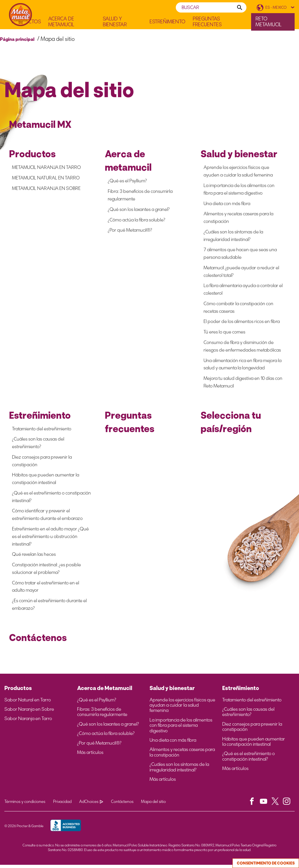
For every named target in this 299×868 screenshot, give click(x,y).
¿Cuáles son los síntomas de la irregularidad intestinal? (233, 236)
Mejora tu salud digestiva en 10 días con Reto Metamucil (243, 384)
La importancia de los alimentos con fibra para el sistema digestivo (239, 189)
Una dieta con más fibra (227, 204)
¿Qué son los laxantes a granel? (139, 209)
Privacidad (63, 805)
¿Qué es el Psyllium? (127, 181)
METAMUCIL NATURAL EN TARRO (46, 178)
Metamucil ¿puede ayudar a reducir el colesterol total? (241, 272)
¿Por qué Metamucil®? (130, 230)
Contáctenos (125, 805)
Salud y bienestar (172, 691)
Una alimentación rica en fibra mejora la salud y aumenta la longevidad (242, 365)
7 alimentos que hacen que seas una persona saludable (240, 254)
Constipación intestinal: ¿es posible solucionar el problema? (46, 571)
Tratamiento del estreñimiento (42, 430)
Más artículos (90, 756)
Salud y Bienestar (115, 22)
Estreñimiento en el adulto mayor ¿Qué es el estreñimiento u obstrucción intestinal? (50, 539)
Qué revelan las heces (34, 557)
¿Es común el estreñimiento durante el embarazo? (49, 607)
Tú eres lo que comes (224, 333)
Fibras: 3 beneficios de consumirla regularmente (102, 715)
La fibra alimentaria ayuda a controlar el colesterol (243, 290)
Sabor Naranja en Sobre (29, 712)
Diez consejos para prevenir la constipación (42, 463)
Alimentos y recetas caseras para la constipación (238, 218)
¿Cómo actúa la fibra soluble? (137, 220)
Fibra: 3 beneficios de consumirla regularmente (140, 195)
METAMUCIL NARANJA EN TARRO (46, 167)
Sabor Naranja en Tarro (28, 722)
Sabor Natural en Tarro (28, 703)
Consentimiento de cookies (266, 863)
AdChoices (93, 805)
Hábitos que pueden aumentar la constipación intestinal (46, 481)
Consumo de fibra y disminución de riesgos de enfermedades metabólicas (242, 347)
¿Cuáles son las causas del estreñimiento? (38, 445)
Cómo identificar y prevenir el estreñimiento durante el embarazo (47, 517)
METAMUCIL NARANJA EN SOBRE (46, 188)
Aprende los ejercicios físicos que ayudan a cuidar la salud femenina (182, 708)
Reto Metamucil (268, 22)
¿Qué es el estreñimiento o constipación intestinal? (51, 499)
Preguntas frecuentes (207, 22)
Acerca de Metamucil (61, 22)
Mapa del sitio (158, 805)
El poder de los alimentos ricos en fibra (242, 323)
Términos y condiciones (25, 805)
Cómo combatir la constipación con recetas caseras (238, 308)
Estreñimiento (167, 22)
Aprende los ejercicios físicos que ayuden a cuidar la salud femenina (238, 171)
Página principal (17, 39)
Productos (18, 691)
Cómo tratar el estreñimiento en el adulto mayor (46, 589)
